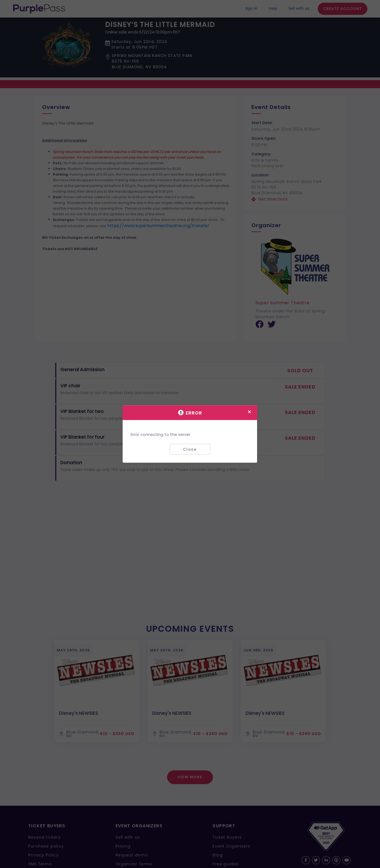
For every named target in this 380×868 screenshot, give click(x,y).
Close (190, 449)
